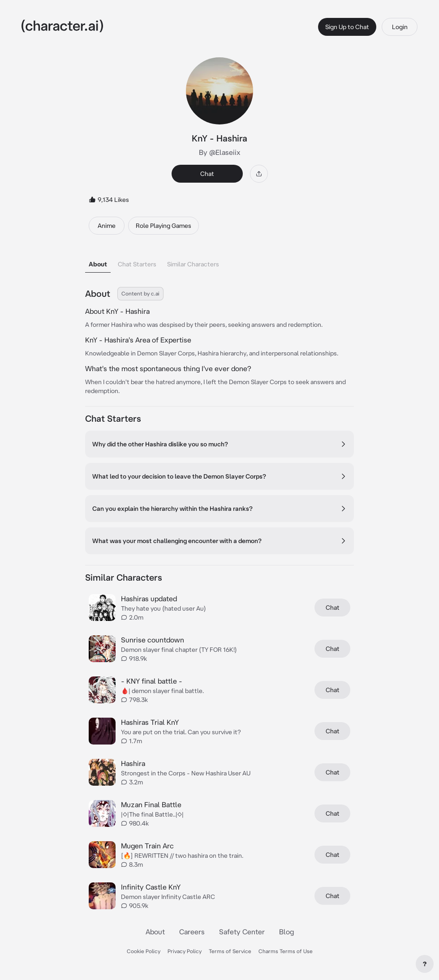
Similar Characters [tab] (193, 264)
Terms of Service (230, 951)
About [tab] (98, 264)
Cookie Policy (144, 951)
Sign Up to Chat (347, 27)
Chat (207, 174)
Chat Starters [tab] (137, 264)
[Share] (259, 174)
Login (400, 27)
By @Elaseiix (220, 152)
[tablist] (219, 262)
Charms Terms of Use (286, 951)
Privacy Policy (185, 951)
